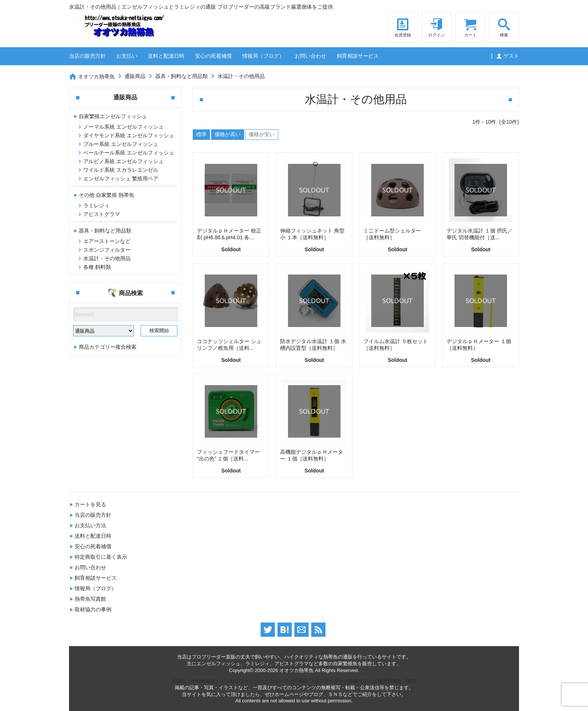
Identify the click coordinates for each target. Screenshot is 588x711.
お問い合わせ (310, 56)
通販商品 (135, 76)
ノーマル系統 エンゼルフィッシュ (123, 127)
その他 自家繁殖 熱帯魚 (106, 195)
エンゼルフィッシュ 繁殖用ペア (121, 178)
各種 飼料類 (97, 267)
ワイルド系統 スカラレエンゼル (121, 170)
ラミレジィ (96, 205)
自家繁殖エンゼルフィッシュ (113, 116)
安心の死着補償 (213, 56)
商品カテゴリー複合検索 (108, 347)
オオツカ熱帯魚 (96, 76)
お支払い (127, 56)
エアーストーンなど (107, 241)
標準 (201, 134)
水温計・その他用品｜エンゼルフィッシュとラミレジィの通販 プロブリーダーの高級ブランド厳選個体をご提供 (294, 681)
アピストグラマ (102, 214)
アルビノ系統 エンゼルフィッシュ (123, 161)
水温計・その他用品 (241, 76)
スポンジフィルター (107, 250)
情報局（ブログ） (263, 56)
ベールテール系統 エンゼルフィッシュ (129, 153)
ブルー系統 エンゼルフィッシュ (121, 144)
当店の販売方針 (87, 56)
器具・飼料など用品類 (181, 76)
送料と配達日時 (166, 56)
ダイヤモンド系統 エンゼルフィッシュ (129, 135)
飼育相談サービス (358, 56)
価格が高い (228, 134)
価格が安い (262, 134)
